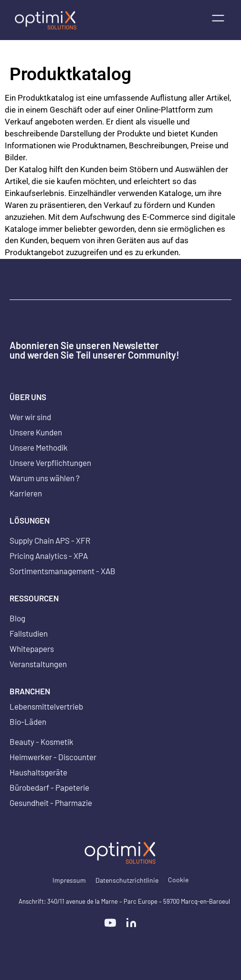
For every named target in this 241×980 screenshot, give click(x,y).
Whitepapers (32, 649)
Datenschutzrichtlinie (127, 880)
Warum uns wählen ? (45, 478)
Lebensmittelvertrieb (46, 706)
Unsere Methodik (39, 447)
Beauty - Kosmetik (42, 742)
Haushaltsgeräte (38, 772)
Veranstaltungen (38, 664)
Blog (17, 618)
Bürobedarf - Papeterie (49, 787)
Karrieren (26, 493)
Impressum (69, 880)
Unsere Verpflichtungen (50, 463)
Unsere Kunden (36, 432)
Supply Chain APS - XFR (50, 540)
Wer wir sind (30, 417)
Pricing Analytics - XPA (49, 556)
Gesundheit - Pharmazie (51, 803)
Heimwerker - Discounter (53, 757)
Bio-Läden (28, 722)
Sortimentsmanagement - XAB (63, 571)
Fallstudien (29, 633)
